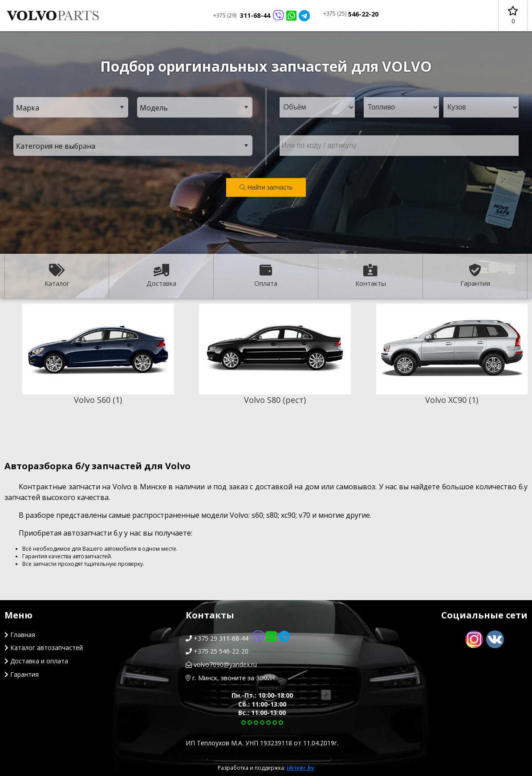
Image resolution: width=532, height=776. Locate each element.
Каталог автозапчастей (44, 648)
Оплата (266, 276)
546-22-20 (351, 14)
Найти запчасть (266, 187)
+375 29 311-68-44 (238, 638)
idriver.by (301, 768)
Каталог (57, 276)
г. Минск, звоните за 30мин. (231, 678)
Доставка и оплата (36, 661)
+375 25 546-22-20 (217, 651)
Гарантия (475, 276)
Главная (20, 635)
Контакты (371, 276)
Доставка (161, 276)
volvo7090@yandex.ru (221, 664)
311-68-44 (262, 16)
